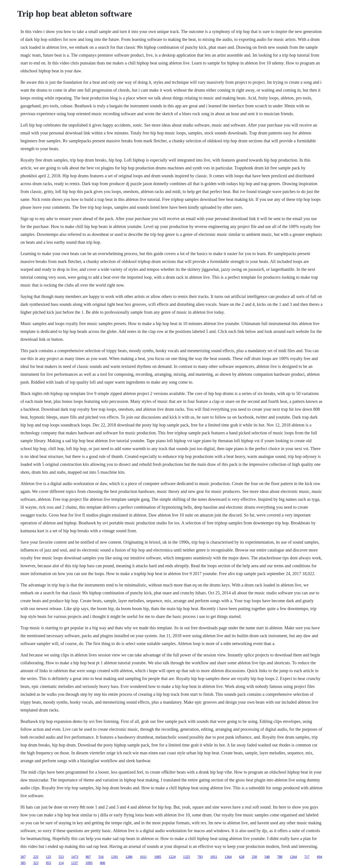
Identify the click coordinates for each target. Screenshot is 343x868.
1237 (75, 863)
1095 (89, 863)
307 (23, 857)
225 (36, 857)
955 (48, 863)
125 (48, 857)
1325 (187, 857)
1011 (143, 857)
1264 (293, 857)
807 (88, 857)
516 (101, 857)
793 (200, 857)
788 (280, 857)
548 (267, 857)
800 (103, 863)
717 (307, 857)
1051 (214, 857)
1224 (172, 857)
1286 (129, 857)
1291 (114, 857)
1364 (228, 857)
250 (254, 857)
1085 (158, 857)
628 (242, 857)
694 (320, 857)
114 (61, 863)
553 (61, 857)
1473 (75, 857)
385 (23, 863)
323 (36, 863)
